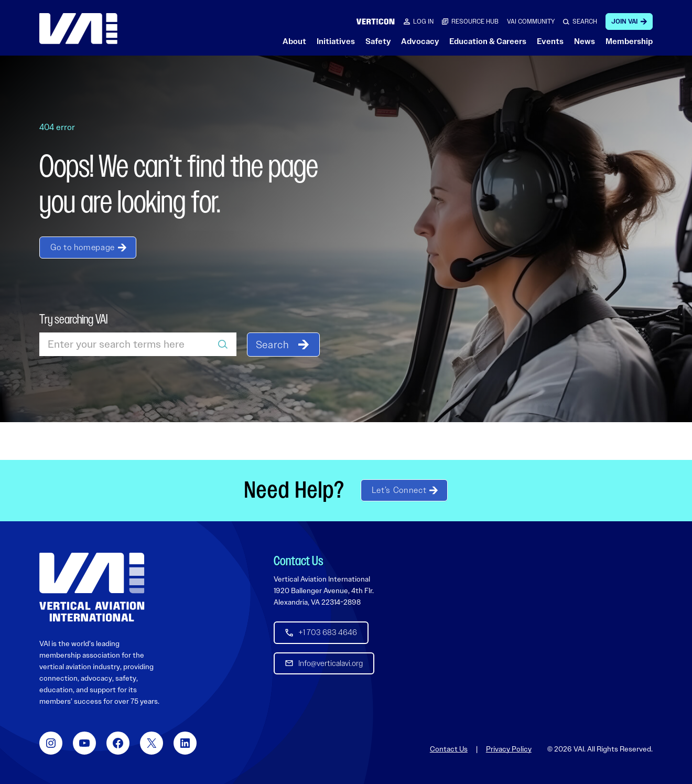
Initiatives (336, 41)
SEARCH (585, 22)
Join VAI (624, 22)
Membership (629, 41)
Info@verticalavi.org (331, 663)
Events (550, 41)
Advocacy (420, 41)
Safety (378, 41)
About (294, 41)
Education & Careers (488, 41)
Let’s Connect (399, 490)
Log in (423, 22)
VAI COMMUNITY (531, 22)
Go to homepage (83, 247)
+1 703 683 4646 (328, 632)
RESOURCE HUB (475, 22)
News (585, 41)
